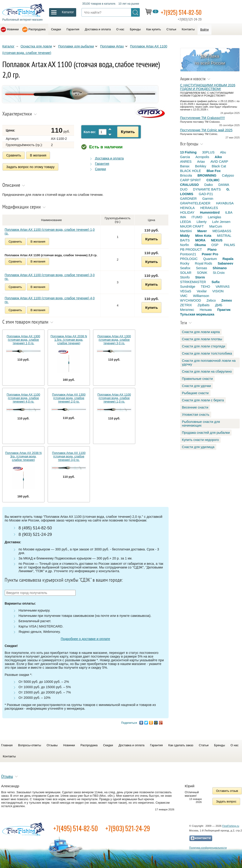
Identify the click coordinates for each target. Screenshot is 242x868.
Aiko (218, 157)
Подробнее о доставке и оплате (85, 638)
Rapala (228, 259)
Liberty (202, 222)
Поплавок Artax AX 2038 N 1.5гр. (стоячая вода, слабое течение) (69, 339)
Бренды (135, 29)
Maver (202, 231)
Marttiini (186, 231)
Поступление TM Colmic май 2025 (206, 130)
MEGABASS (222, 231)
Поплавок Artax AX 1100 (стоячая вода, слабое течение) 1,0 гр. (50, 231)
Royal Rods (203, 263)
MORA (200, 240)
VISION (218, 291)
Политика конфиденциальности (208, 847)
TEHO (205, 287)
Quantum (210, 259)
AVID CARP (219, 162)
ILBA (229, 212)
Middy (185, 236)
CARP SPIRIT (191, 180)
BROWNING (207, 175)
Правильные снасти (197, 379)
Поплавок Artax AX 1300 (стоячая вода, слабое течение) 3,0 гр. (114, 339)
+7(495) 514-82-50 (76, 828)
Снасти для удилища (198, 447)
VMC (184, 296)
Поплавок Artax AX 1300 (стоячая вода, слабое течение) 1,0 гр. (23, 339)
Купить (126, 132)
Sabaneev (225, 263)
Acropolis (202, 157)
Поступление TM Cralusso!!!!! (203, 118)
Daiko (209, 185)
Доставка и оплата (98, 29)
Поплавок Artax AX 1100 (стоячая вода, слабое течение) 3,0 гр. (50, 276)
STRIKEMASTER (193, 282)
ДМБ (219, 305)
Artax (201, 162)
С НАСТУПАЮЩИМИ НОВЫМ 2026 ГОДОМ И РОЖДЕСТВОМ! (208, 87)
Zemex (227, 300)
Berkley (201, 166)
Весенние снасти (195, 407)
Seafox (185, 268)
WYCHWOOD (191, 300)
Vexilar (202, 291)
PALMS (229, 245)
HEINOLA (187, 208)
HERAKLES (209, 208)
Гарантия (73, 29)
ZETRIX (186, 305)
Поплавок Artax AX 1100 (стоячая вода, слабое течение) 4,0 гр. (50, 299)
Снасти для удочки (196, 386)
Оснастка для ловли (36, 46)
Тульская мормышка (197, 314)
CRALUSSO (190, 185)
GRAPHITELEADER (195, 203)
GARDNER (189, 199)
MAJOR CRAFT (192, 226)
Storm (200, 277)
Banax (185, 166)
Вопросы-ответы (30, 745)
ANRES (186, 162)
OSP (215, 245)
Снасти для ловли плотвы (202, 339)
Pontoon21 (188, 254)
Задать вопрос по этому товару (30, 166)
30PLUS (208, 152)
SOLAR (186, 273)
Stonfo (185, 277)
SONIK (202, 273)
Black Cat (219, 166)
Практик (224, 310)
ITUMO (197, 217)
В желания (38, 155)
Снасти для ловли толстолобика (207, 353)
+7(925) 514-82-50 (183, 12)
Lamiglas (214, 217)
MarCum (216, 226)
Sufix (215, 282)
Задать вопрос (226, 801)
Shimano (220, 268)
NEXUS (217, 240)
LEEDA (186, 222)
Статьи (171, 29)
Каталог (8, 46)
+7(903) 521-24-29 (128, 828)
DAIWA (224, 185)
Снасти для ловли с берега (203, 400)
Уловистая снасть (196, 415)
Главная (7, 745)
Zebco (211, 300)
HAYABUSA (225, 203)
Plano (212, 250)
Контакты (188, 29)
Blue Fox (214, 171)
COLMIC (213, 180)
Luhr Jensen (221, 222)
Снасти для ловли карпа (201, 332)
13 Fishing (188, 152)
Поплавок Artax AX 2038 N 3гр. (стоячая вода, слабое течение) (23, 456)
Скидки (56, 29)
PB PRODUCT (191, 250)
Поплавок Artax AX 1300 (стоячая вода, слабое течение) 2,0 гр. (69, 397)
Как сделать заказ (181, 745)
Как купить (154, 29)
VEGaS (186, 291)
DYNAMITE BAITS (207, 189)
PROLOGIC (189, 259)
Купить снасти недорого (200, 440)
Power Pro (210, 254)
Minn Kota (203, 236)
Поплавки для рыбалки (76, 46)
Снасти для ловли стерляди (204, 346)
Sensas (201, 268)
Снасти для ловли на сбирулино (207, 372)
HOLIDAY (187, 212)
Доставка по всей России (210, 60)
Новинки (13, 29)
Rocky (185, 263)
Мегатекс (187, 310)
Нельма (206, 310)
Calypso (228, 175)
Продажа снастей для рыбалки (206, 433)
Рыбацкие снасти (195, 393)
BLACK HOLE (191, 171)
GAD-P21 (206, 194)
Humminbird (210, 212)
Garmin (208, 199)
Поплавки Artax (112, 46)
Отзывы (52, 745)
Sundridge (188, 287)
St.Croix (219, 273)
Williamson (201, 296)
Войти (204, 30)
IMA (183, 217)
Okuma (200, 245)
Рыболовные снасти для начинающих (201, 424)
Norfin (185, 245)
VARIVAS (223, 287)
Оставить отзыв (227, 790)
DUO (184, 189)
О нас (120, 29)
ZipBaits (204, 305)
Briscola (186, 175)
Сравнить (14, 155)
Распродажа (37, 29)
